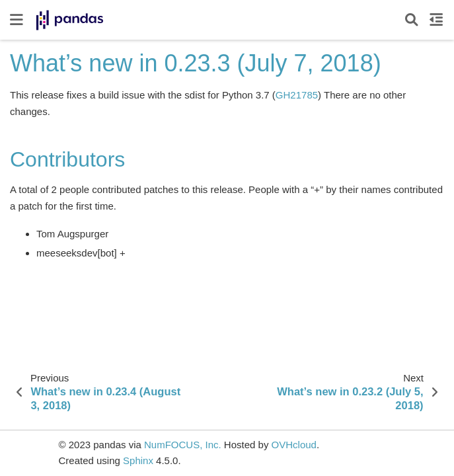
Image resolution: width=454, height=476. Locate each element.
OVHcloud (294, 445)
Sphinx (138, 460)
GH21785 (297, 95)
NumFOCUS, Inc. (183, 445)
